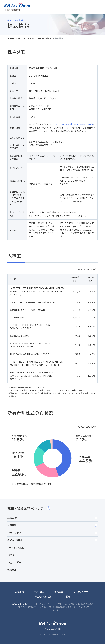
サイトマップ (84, 607)
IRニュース (13, 555)
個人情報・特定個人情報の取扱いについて (58, 607)
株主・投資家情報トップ (29, 508)
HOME (11, 39)
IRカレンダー (14, 563)
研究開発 (59, 592)
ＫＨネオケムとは (16, 548)
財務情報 (52, 525)
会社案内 (19, 592)
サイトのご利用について (26, 607)
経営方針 (52, 518)
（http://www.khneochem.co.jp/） (73, 124)
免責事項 (12, 570)
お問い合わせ (53, 610)
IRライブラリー (52, 533)
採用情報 (66, 597)
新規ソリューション (20, 604)
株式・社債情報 (45, 39)
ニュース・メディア (42, 604)
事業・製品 (39, 592)
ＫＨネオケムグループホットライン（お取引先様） (73, 604)
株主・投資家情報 (26, 39)
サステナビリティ (82, 592)
